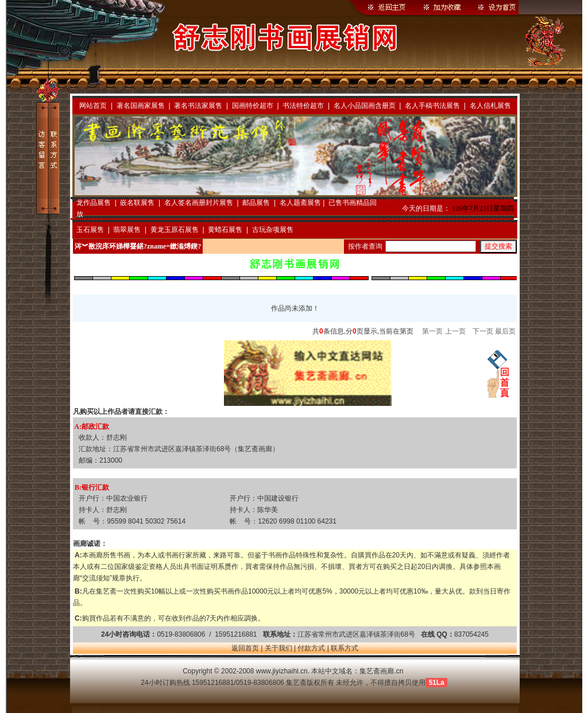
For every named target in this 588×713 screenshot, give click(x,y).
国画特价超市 (253, 106)
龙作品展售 (94, 203)
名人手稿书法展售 (432, 106)
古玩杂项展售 (273, 230)
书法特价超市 (303, 106)
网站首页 (93, 106)
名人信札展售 (490, 106)
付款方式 (311, 648)
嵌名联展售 (137, 203)
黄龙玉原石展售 (175, 230)
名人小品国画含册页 (365, 106)
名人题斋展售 (300, 203)
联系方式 (345, 648)
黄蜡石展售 (225, 230)
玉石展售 (90, 230)
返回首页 (245, 648)
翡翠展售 (127, 230)
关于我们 (278, 648)
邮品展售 (256, 203)
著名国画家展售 (141, 106)
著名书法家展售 (198, 106)
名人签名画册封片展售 (199, 203)
